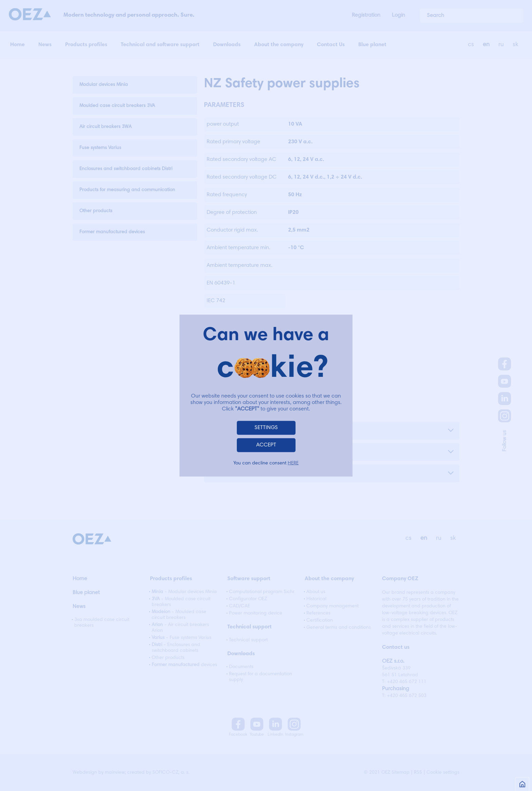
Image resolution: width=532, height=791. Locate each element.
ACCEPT (266, 445)
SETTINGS (266, 427)
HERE (293, 463)
